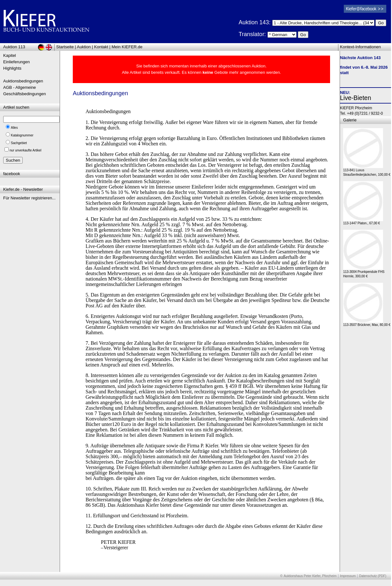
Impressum (348, 576)
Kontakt (101, 47)
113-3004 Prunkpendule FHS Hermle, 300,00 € (364, 272)
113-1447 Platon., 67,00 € (363, 222)
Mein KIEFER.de (127, 47)
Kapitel (10, 55)
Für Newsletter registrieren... (29, 198)
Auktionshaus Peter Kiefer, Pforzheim (310, 576)
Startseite (65, 47)
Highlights (12, 68)
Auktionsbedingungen (23, 81)
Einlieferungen (16, 62)
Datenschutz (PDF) (373, 576)
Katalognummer (22, 135)
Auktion (84, 47)
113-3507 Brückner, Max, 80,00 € (367, 323)
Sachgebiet (19, 143)
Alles (14, 128)
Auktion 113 (14, 47)
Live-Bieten (356, 98)
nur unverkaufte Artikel (26, 150)
